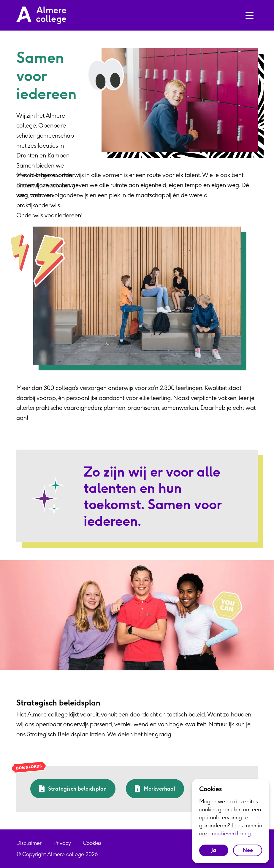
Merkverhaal (155, 789)
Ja (214, 850)
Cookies (92, 843)
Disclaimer (29, 843)
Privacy (62, 843)
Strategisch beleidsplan (73, 789)
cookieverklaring (231, 833)
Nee (248, 850)
